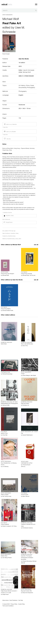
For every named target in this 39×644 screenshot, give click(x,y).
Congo (23, 374)
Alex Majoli (33, 376)
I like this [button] (7, 139)
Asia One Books (18, 280)
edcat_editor (18, 239)
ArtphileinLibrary (12, 236)
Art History (22, 86)
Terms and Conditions (8, 606)
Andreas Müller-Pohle (8, 311)
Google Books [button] (8, 222)
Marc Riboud (26, 496)
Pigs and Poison (25, 404)
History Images (5, 495)
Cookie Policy (21, 604)
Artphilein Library (15, 234)
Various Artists (6, 405)
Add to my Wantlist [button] (10, 132)
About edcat (6, 600)
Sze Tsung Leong (7, 496)
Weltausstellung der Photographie (9, 404)
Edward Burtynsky (27, 561)
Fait (22, 433)
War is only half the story (27, 344)
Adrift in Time (4, 433)
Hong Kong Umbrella (26, 274)
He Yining (14, 526)
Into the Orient (25, 495)
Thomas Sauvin (26, 465)
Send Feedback (13, 600)
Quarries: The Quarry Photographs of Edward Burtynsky (27, 558)
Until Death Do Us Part (27, 463)
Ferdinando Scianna (28, 528)
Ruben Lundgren (7, 526)
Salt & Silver (4, 344)
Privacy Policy (14, 604)
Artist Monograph (7, 15)
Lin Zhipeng (5, 467)
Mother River (4, 556)
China (28, 86)
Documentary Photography (27, 88)
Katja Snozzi (5, 595)
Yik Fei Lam (32, 276)
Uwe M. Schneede (29, 70)
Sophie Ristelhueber (28, 435)
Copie (32, 86)
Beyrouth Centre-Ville (26, 591)
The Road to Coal (5, 372)
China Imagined (5, 524)
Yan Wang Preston (7, 558)
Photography (23, 92)
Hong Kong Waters (6, 309)
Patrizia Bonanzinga (7, 374)
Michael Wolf (11, 19)
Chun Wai (5, 435)
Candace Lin (26, 405)
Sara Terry (25, 346)
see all (36, 245)
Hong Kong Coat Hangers (7, 274)
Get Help (21, 600)
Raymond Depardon (28, 593)
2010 (20, 67)
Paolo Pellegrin (26, 376)
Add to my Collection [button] (10, 124)
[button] (19, 216)
